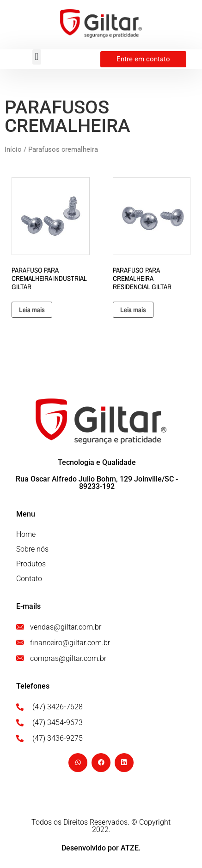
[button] (37, 57)
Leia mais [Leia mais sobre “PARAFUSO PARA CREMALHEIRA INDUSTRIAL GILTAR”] (32, 310)
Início (13, 149)
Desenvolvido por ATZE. (101, 848)
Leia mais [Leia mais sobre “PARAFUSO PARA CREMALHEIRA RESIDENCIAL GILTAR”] (133, 310)
